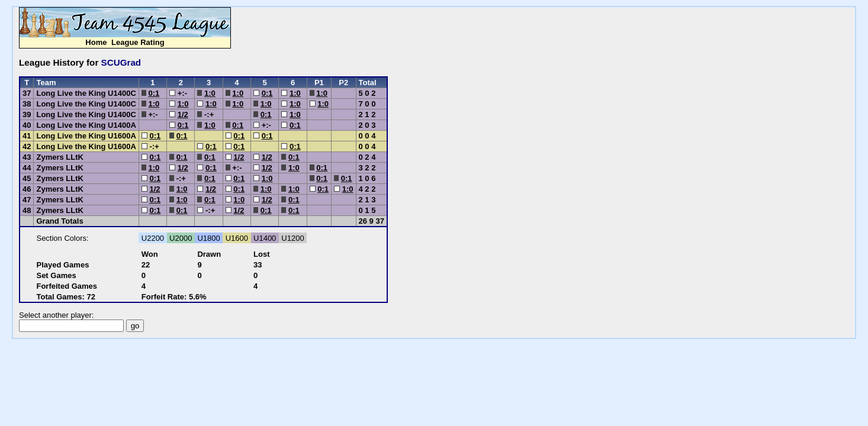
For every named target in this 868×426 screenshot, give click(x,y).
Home (96, 42)
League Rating (138, 42)
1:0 (210, 93)
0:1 (154, 93)
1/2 (183, 114)
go (135, 326)
